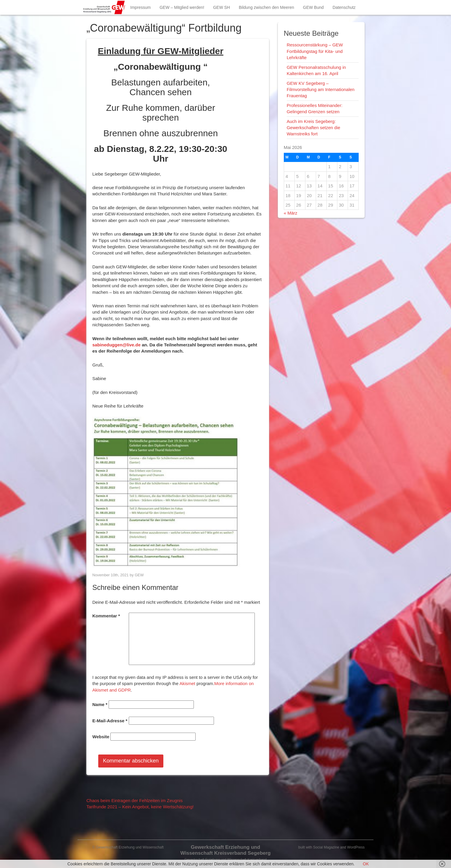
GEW (139, 575)
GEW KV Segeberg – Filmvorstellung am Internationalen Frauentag (321, 90)
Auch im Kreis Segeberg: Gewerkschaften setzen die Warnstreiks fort (314, 128)
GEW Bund (313, 7)
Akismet (187, 683)
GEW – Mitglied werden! (182, 7)
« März (291, 213)
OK (366, 864)
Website (101, 737)
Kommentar (106, 616)
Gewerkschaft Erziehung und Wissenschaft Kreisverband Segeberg (225, 850)
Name (100, 704)
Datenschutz (344, 7)
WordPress (356, 847)
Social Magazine (326, 847)
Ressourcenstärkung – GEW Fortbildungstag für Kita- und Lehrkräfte (315, 51)
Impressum (140, 7)
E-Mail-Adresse (110, 721)
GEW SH (222, 7)
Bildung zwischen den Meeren (266, 7)
